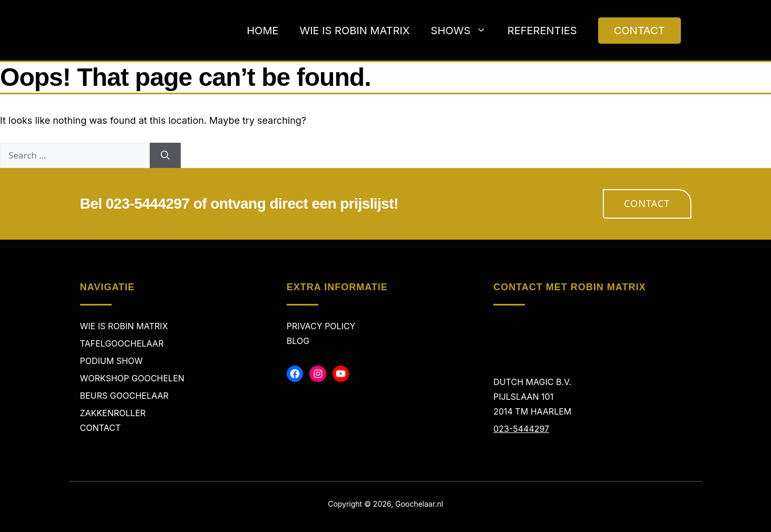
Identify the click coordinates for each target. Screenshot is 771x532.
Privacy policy (321, 326)
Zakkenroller (113, 413)
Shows (464, 31)
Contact (647, 203)
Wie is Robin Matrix (354, 31)
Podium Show (111, 361)
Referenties (542, 31)
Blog (298, 341)
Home (262, 31)
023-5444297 (521, 429)
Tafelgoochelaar (122, 343)
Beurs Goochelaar (124, 396)
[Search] (165, 155)
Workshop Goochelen (132, 378)
